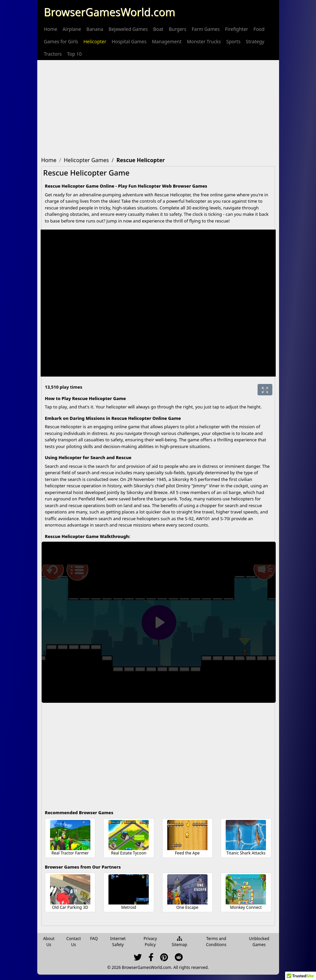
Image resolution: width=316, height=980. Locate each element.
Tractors (53, 54)
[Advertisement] (158, 107)
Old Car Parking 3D (70, 907)
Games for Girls (61, 41)
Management (167, 41)
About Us (49, 942)
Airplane (72, 29)
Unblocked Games (259, 942)
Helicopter (95, 41)
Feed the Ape (187, 853)
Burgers (177, 29)
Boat (158, 29)
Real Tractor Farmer (70, 853)
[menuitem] (51, 29)
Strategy (255, 41)
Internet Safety (118, 942)
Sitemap (179, 942)
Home (51, 29)
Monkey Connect (246, 907)
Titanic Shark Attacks (246, 853)
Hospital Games (129, 41)
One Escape (187, 907)
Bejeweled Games (128, 29)
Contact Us (73, 942)
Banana (95, 29)
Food (259, 29)
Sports (233, 41)
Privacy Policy (150, 942)
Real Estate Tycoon (129, 853)
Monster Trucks (204, 41)
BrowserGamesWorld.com (110, 12)
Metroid (129, 907)
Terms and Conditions (216, 942)
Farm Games (206, 29)
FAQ (94, 939)
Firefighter (237, 29)
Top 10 (75, 54)
